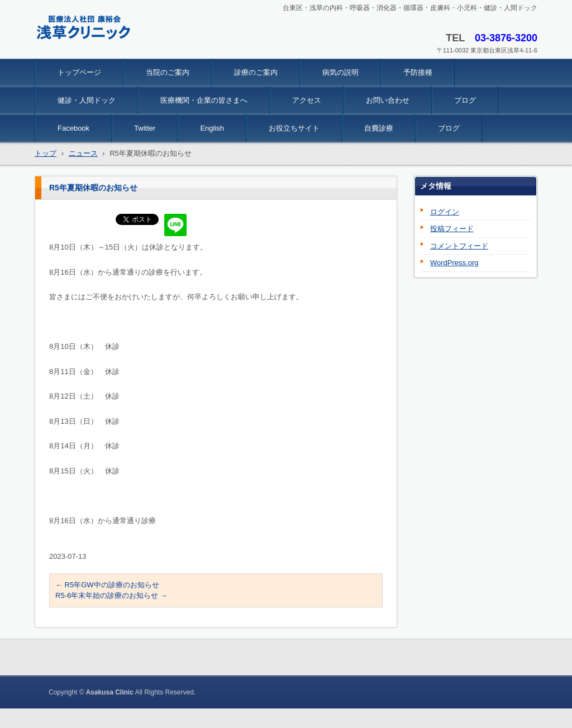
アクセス (307, 100)
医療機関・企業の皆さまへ (204, 100)
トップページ (79, 72)
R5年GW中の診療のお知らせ (107, 585)
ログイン (445, 212)
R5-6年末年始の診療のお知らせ (111, 595)
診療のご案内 (256, 72)
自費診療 (379, 128)
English (212, 128)
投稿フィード (452, 229)
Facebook (73, 128)
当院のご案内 (168, 72)
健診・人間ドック (87, 100)
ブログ (465, 100)
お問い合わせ (388, 100)
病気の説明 (340, 72)
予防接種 (418, 72)
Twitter (145, 128)
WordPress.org (454, 263)
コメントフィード (459, 246)
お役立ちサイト (294, 128)
